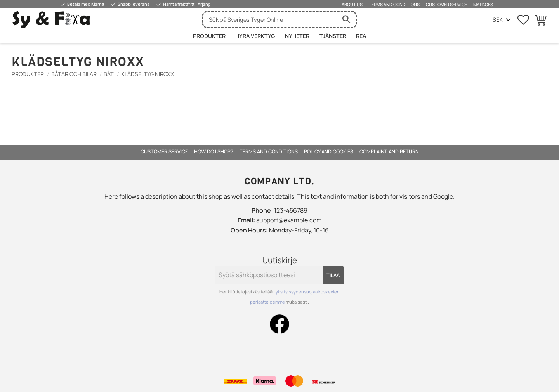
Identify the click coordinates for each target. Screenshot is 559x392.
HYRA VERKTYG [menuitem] (255, 36)
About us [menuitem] (352, 4)
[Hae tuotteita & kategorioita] (270, 20)
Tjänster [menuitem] (333, 36)
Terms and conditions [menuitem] (394, 4)
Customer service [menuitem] (446, 4)
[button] (523, 20)
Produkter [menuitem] (209, 36)
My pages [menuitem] (483, 4)
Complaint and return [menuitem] (389, 151)
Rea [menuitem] (361, 36)
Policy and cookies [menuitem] (329, 151)
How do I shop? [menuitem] (214, 151)
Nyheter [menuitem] (297, 36)
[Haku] (346, 20)
